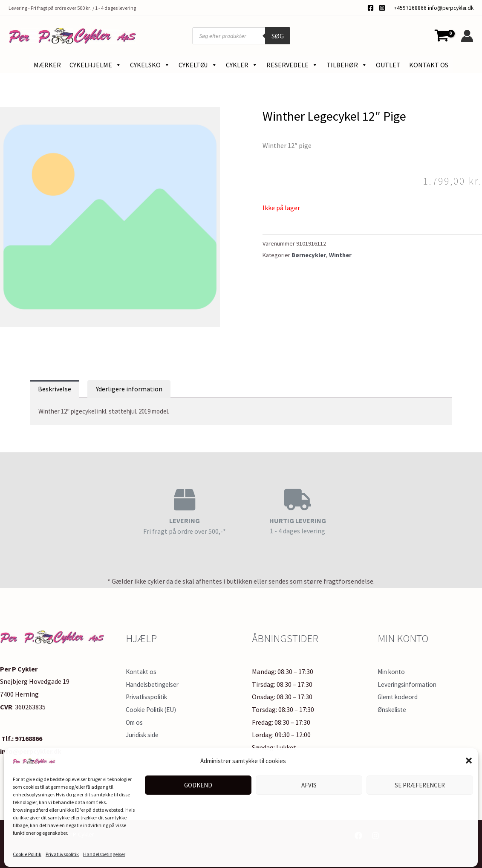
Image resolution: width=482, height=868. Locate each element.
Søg (278, 36)
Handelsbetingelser (104, 851)
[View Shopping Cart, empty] (442, 36)
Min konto (393, 671)
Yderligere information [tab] (129, 389)
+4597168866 (410, 8)
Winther (340, 255)
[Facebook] (371, 8)
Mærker (47, 65)
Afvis (309, 782)
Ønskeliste (393, 709)
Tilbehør (347, 65)
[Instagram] (382, 8)
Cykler (242, 65)
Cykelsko (150, 65)
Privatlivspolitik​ (62, 851)
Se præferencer (420, 782)
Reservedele (292, 65)
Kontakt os (429, 65)
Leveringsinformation (410, 684)
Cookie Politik (27, 851)
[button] (469, 758)
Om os (135, 722)
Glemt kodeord (400, 697)
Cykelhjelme (95, 65)
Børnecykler (309, 255)
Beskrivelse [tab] (55, 389)
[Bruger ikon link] (467, 36)
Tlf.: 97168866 (21, 738)
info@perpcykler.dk (451, 8)
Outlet (388, 65)
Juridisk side (143, 735)
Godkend (198, 782)
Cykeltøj (198, 65)
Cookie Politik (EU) (153, 709)
